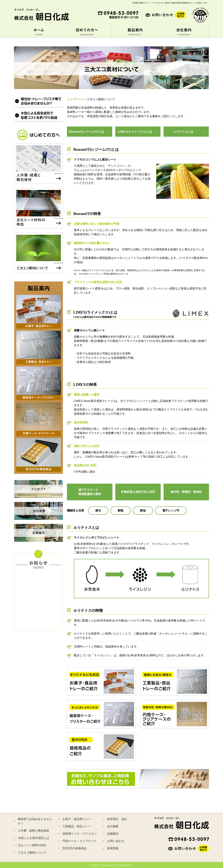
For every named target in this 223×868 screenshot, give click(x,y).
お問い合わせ (116, 841)
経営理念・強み (117, 819)
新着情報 (113, 848)
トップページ (75, 99)
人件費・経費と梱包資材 (33, 831)
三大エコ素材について (32, 853)
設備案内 (113, 834)
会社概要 (113, 826)
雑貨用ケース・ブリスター (80, 834)
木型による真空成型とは (33, 838)
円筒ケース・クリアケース (80, 841)
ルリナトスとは (183, 132)
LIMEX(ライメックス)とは (135, 132)
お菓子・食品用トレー (77, 819)
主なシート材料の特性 (32, 845)
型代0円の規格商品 (75, 848)
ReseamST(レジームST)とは (86, 132)
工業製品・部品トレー (77, 826)
